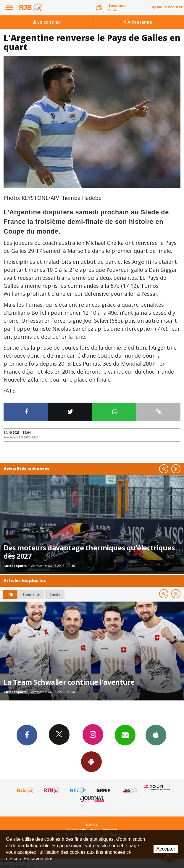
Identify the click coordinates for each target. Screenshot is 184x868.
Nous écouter (170, 7)
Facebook (27, 735)
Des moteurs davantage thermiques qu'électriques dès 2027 (89, 552)
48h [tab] (10, 594)
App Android (91, 761)
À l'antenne (138, 22)
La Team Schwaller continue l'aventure (69, 682)
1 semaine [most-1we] (31, 594)
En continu (46, 22)
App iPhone (156, 735)
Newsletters (125, 735)
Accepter (166, 849)
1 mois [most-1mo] (55, 594)
